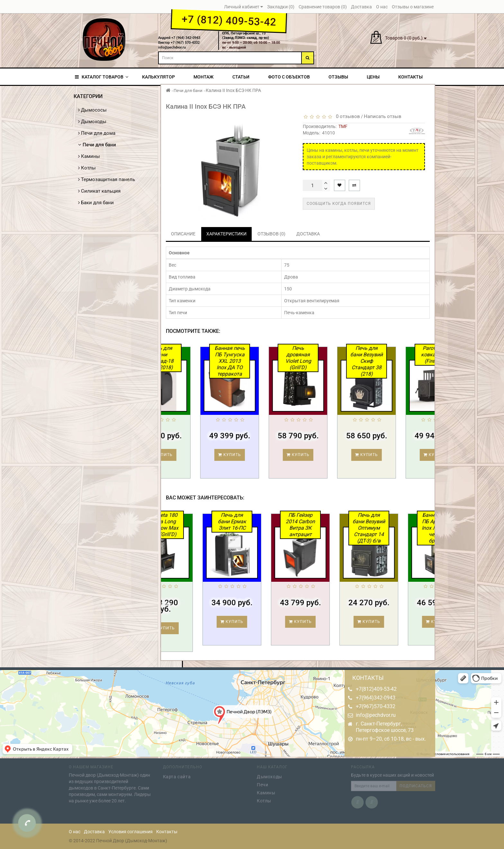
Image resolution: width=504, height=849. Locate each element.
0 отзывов (347, 116)
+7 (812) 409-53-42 (229, 21)
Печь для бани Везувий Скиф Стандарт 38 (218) (391, 361)
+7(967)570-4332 (376, 706)
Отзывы (338, 77)
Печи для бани (97, 145)
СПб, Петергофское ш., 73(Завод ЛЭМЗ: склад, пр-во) (246, 36)
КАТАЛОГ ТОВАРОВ (102, 77)
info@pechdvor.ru (376, 715)
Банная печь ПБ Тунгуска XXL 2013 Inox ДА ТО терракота (255, 361)
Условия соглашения (130, 832)
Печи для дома (97, 133)
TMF (343, 126)
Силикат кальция (99, 191)
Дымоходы (92, 122)
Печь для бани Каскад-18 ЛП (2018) (186, 358)
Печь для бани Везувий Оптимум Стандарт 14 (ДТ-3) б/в (393, 528)
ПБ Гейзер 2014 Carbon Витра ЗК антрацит (325, 525)
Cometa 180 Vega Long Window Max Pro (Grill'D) (188, 525)
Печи (262, 783)
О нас (75, 832)
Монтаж (203, 77)
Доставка (94, 832)
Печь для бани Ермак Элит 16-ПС (256, 521)
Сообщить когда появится (339, 204)
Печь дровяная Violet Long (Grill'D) (323, 358)
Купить (186, 455)
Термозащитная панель (107, 179)
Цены (373, 77)
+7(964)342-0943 (376, 698)
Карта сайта (177, 775)
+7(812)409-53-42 (376, 689)
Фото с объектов (289, 77)
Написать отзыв (383, 116)
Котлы (87, 168)
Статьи (241, 77)
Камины (89, 156)
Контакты (410, 77)
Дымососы (92, 110)
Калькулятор (158, 77)
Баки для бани (96, 203)
